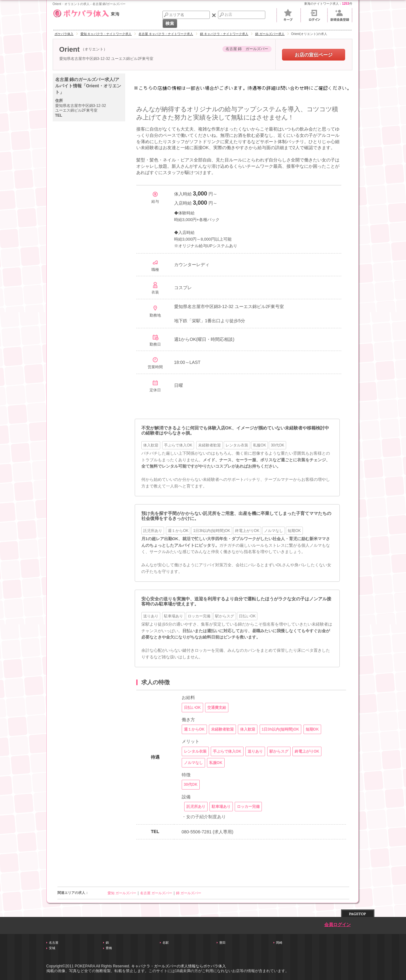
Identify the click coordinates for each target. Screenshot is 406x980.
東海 (86, 13)
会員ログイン (338, 925)
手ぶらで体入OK (178, 445)
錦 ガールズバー (189, 893)
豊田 (222, 943)
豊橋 (109, 948)
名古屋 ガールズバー (156, 893)
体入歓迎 (151, 445)
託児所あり (153, 531)
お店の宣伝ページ (314, 55)
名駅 (166, 943)
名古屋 (54, 943)
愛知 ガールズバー (122, 893)
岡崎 (279, 943)
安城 (52, 948)
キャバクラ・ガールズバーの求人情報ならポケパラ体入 (179, 966)
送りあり (151, 616)
